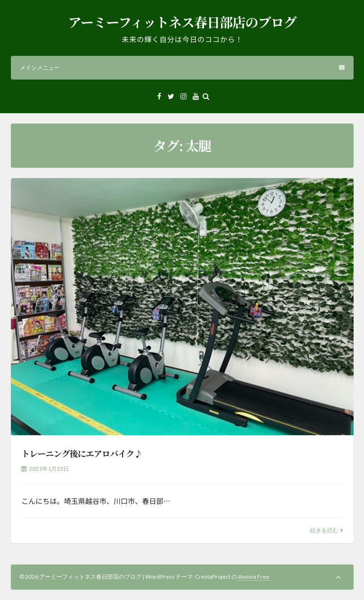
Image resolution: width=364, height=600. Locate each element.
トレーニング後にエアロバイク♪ (82, 453)
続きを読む (324, 530)
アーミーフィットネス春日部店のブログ (182, 22)
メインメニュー (182, 67)
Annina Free (254, 577)
